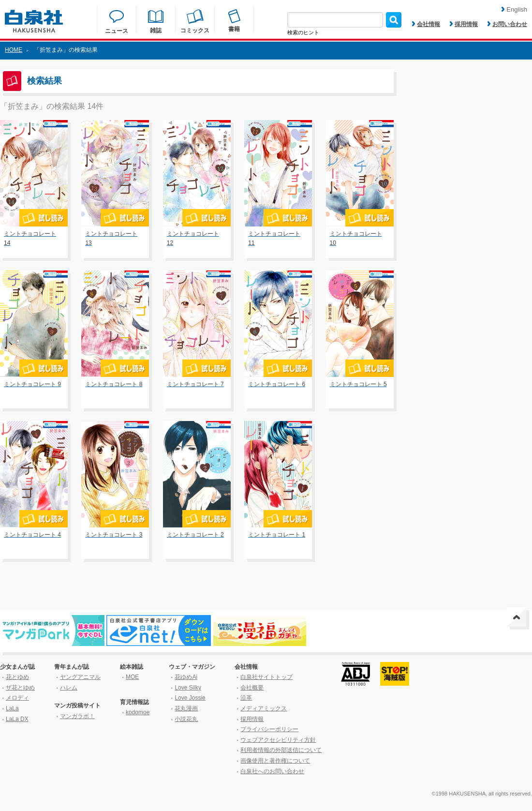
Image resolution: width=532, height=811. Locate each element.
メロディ (17, 698)
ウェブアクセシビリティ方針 (278, 740)
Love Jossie (190, 698)
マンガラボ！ (77, 716)
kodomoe (138, 712)
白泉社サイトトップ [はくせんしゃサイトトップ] (266, 677)
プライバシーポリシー (269, 729)
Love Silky (188, 688)
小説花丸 (186, 719)
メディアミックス (264, 708)
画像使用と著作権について (275, 761)
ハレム (69, 688)
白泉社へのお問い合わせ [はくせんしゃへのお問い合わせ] (272, 771)
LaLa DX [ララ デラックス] (17, 719)
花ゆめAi (186, 677)
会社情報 (426, 24)
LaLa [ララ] (12, 708)
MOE (132, 677)
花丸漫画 (186, 708)
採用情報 (464, 24)
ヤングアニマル (80, 677)
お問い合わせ (507, 24)
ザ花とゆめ (20, 688)
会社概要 (252, 688)
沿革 (246, 698)
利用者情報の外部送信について (281, 750)
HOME (14, 50)
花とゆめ (17, 677)
